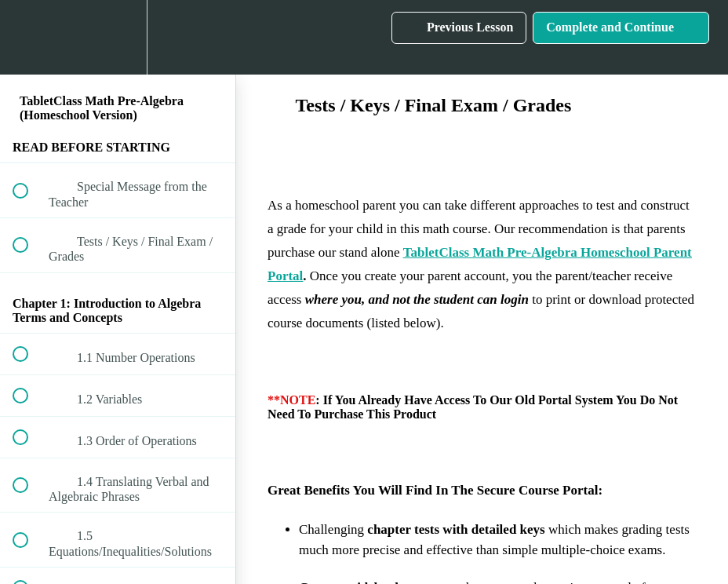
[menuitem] (118, 37)
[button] (29, 37)
